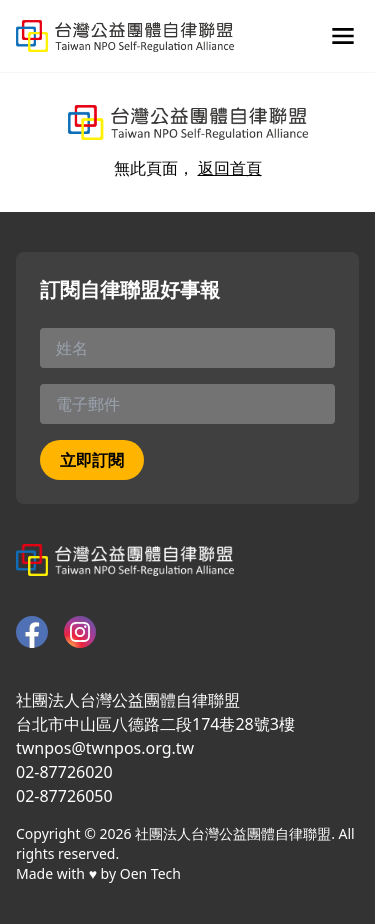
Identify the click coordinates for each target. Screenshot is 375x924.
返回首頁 (230, 168)
